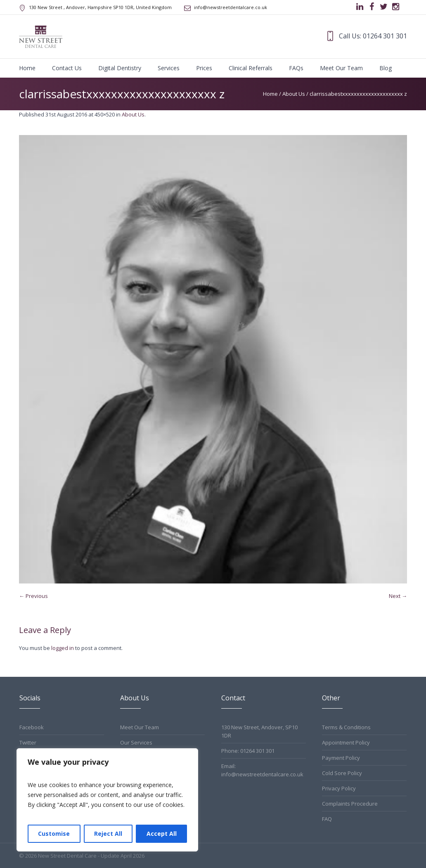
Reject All (108, 834)
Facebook (32, 727)
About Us (294, 94)
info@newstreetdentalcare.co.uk (231, 7)
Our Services (136, 742)
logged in (63, 648)
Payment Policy (341, 758)
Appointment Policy (346, 742)
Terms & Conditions (346, 727)
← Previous (33, 596)
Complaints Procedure (350, 804)
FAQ (327, 819)
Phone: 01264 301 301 (248, 751)
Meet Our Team (140, 727)
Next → (398, 596)
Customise (54, 834)
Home (270, 94)
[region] (107, 800)
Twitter (28, 742)
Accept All (162, 834)
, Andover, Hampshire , (100, 7)
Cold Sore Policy (342, 773)
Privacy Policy (339, 788)
